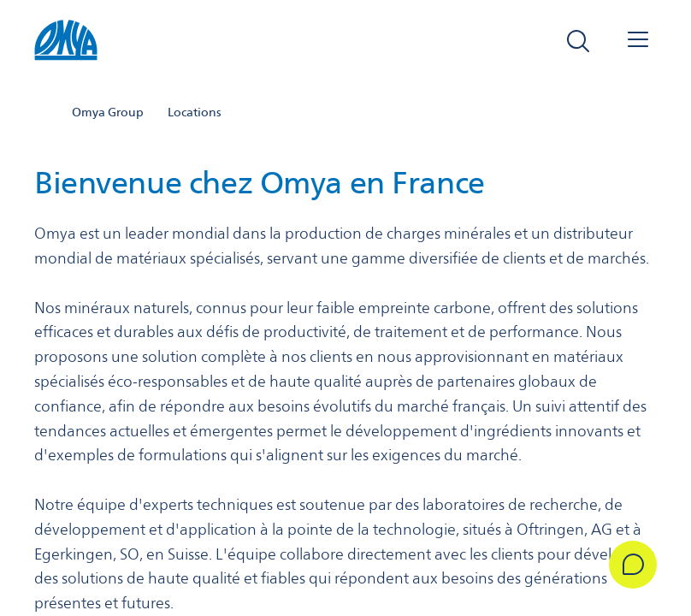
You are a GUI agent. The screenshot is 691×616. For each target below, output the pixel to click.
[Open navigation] (638, 41)
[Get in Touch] (633, 565)
